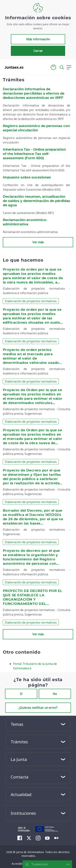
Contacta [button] (20, 777)
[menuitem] (20, 838)
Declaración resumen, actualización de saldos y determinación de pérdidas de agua (37, 201)
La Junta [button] (19, 759)
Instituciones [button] (23, 813)
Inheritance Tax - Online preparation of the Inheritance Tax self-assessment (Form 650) (34, 154)
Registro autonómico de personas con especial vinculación (36, 128)
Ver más (38, 242)
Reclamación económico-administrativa (25, 222)
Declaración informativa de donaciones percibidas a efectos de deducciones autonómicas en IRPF (34, 94)
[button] (53, 67)
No (55, 694)
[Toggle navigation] (29, 67)
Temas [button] (17, 724)
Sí (21, 694)
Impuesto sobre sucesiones (27, 178)
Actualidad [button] (21, 794)
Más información (38, 39)
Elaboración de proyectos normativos (31, 301)
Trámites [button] (19, 742)
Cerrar (38, 51)
